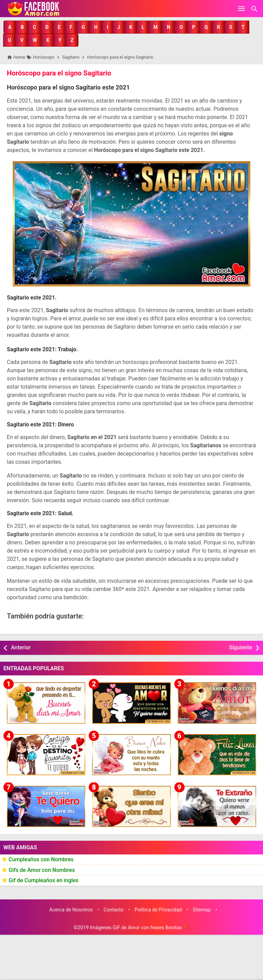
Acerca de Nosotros (71, 910)
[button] (10, 27)
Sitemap (202, 910)
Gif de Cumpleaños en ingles (43, 881)
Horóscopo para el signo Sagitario (59, 73)
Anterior (21, 647)
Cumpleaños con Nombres (41, 859)
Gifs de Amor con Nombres (42, 870)
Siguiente (241, 647)
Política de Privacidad (158, 910)
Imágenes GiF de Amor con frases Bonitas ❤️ (139, 928)
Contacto (114, 910)
